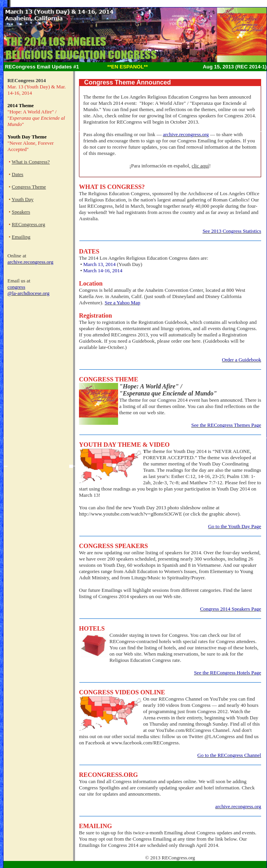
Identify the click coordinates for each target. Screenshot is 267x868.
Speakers (21, 212)
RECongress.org (28, 224)
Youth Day (23, 199)
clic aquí (200, 166)
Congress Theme (29, 187)
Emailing (21, 237)
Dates (18, 174)
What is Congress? (31, 162)
